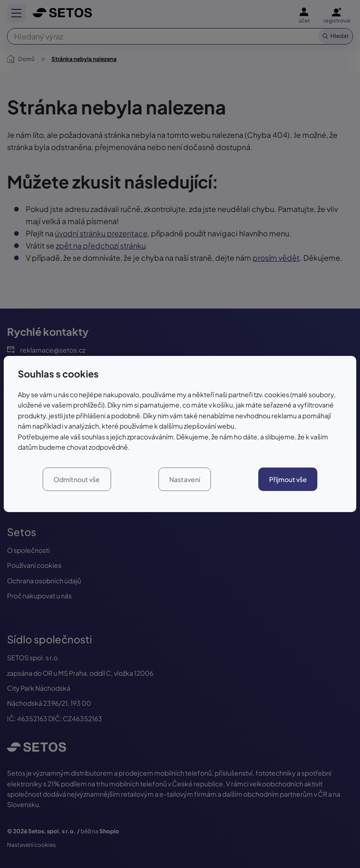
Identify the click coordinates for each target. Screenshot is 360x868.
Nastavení (185, 479)
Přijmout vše (288, 479)
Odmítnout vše (77, 479)
